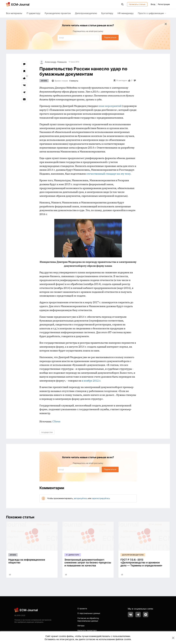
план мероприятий (110, 106)
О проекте (82, 609)
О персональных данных (89, 613)
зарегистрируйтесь (101, 498)
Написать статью (137, 4)
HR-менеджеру (126, 13)
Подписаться (110, 37)
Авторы (81, 626)
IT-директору (33, 13)
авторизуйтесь (81, 498)
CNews (56, 421)
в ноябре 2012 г (91, 381)
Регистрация (164, 4)
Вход (153, 4)
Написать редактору (87, 630)
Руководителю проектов (58, 13)
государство (47, 432)
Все (14, 13)
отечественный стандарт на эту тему (108, 174)
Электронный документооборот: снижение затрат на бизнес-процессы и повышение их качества (88, 563)
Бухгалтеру (107, 13)
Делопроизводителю (86, 13)
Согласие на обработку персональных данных (88, 619)
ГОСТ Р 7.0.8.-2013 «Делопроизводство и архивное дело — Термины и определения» (141, 563)
